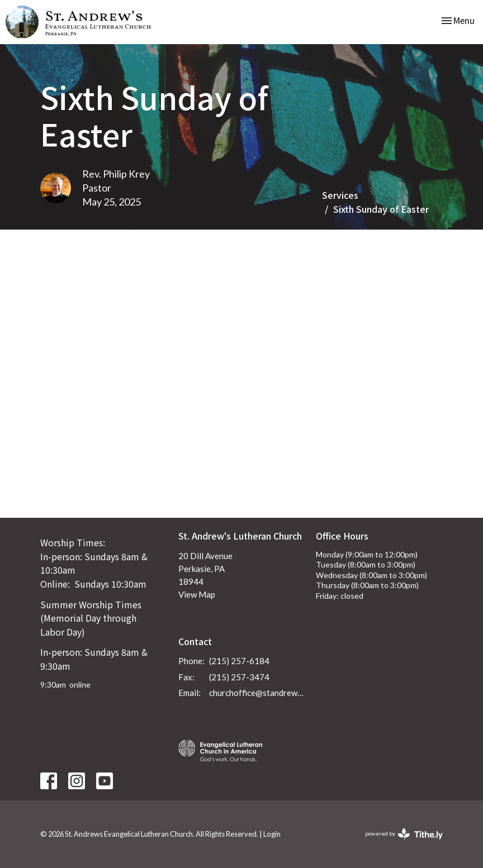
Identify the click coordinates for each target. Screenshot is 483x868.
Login (272, 834)
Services (340, 195)
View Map (197, 594)
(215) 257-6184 (239, 661)
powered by (404, 834)
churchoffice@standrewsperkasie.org (257, 693)
